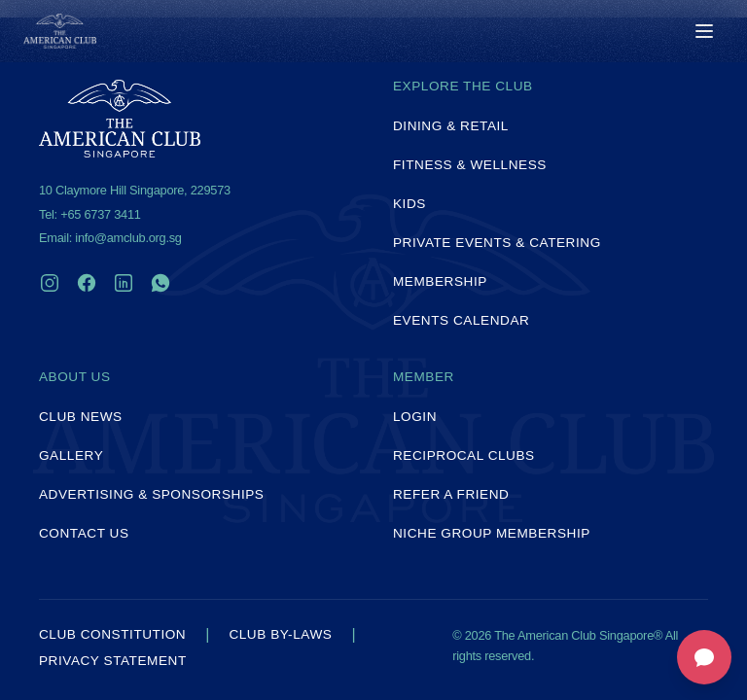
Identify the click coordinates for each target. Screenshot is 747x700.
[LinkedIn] (124, 283)
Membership (440, 281)
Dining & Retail (451, 126)
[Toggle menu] (704, 31)
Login (415, 417)
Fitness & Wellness (470, 165)
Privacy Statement (113, 661)
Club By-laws (280, 635)
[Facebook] (87, 283)
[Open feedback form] (704, 657)
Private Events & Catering (497, 243)
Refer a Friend (451, 494)
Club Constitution (112, 635)
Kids (409, 204)
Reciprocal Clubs (464, 455)
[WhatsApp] (160, 283)
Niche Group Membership (492, 533)
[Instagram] (50, 283)
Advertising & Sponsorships (151, 494)
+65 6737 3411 (100, 214)
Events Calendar (461, 320)
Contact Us (84, 533)
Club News (81, 417)
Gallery (71, 455)
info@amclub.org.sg (128, 238)
